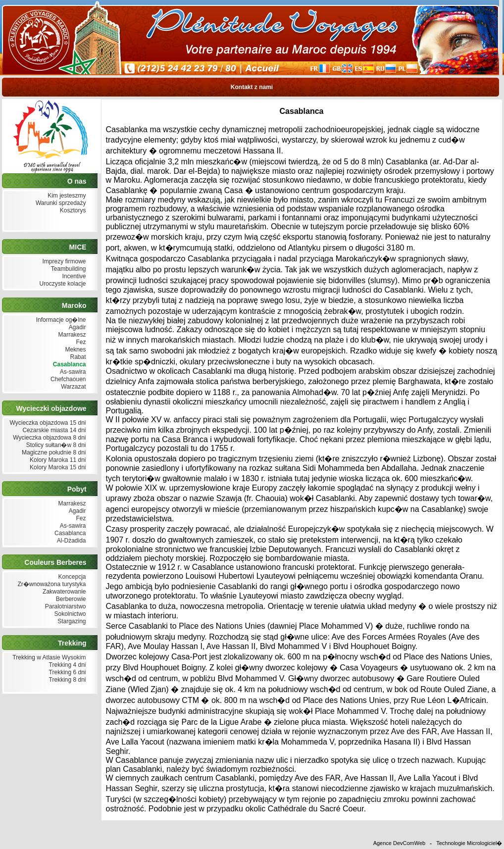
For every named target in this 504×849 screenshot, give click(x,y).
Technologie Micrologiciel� (469, 843)
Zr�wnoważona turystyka (50, 584)
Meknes (74, 350)
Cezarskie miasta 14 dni (53, 430)
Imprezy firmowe (63, 262)
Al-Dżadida (70, 541)
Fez (80, 342)
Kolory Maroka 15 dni (57, 468)
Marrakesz (71, 335)
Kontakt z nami (252, 87)
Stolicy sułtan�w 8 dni (55, 445)
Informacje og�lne (60, 320)
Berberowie (70, 599)
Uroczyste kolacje (61, 284)
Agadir (76, 327)
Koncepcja (71, 577)
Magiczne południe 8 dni (53, 453)
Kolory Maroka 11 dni (57, 460)
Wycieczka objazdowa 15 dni (47, 423)
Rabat (77, 357)
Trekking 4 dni (66, 665)
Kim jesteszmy (66, 196)
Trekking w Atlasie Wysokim (48, 658)
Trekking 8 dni (66, 680)
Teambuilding (68, 269)
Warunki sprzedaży (60, 203)
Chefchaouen (67, 379)
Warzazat (73, 387)
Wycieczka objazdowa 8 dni (49, 438)
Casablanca (68, 365)
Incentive (73, 276)
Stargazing (71, 622)
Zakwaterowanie (63, 592)
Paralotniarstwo (64, 607)
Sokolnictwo (69, 614)
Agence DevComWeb (400, 843)
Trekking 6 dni (66, 673)
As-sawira (72, 372)
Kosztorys (72, 211)
